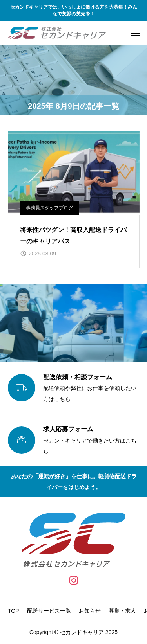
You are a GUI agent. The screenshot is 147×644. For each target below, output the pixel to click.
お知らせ (90, 611)
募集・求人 (122, 611)
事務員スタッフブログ (49, 208)
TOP (14, 611)
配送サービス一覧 (49, 611)
